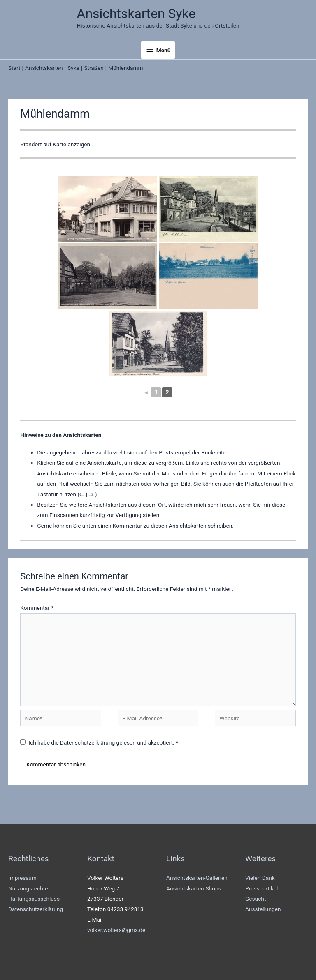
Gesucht (256, 899)
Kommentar (37, 608)
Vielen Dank (260, 878)
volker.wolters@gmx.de (116, 930)
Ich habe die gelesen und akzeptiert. (99, 742)
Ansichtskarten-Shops (194, 888)
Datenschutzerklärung (88, 742)
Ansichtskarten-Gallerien (197, 878)
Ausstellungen (263, 909)
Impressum (22, 878)
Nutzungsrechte (28, 888)
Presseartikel (261, 888)
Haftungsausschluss (34, 899)
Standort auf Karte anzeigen (55, 144)
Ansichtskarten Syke (136, 14)
